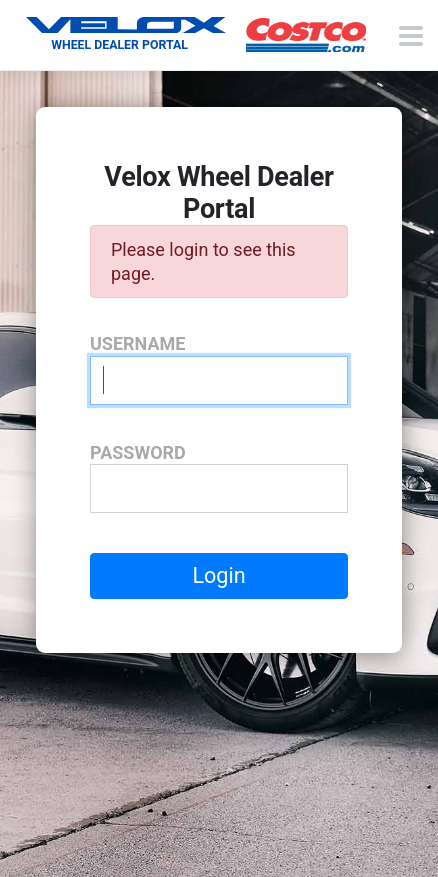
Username (137, 343)
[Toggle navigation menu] (411, 35)
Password (138, 452)
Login (218, 575)
